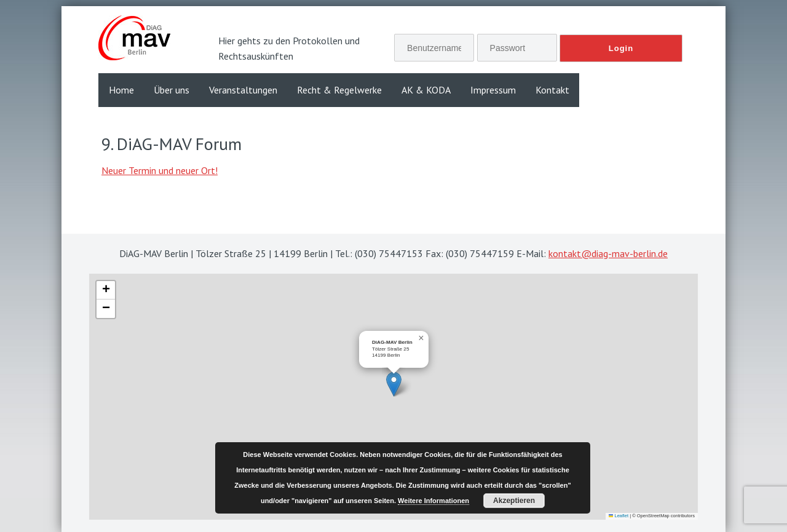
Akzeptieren (514, 501)
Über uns (172, 90)
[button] (394, 384)
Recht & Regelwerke (339, 90)
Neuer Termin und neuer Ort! (160, 170)
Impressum (493, 90)
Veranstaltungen (243, 90)
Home (121, 90)
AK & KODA (426, 90)
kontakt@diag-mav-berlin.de (608, 253)
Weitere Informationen (433, 501)
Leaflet (619, 516)
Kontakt (552, 90)
